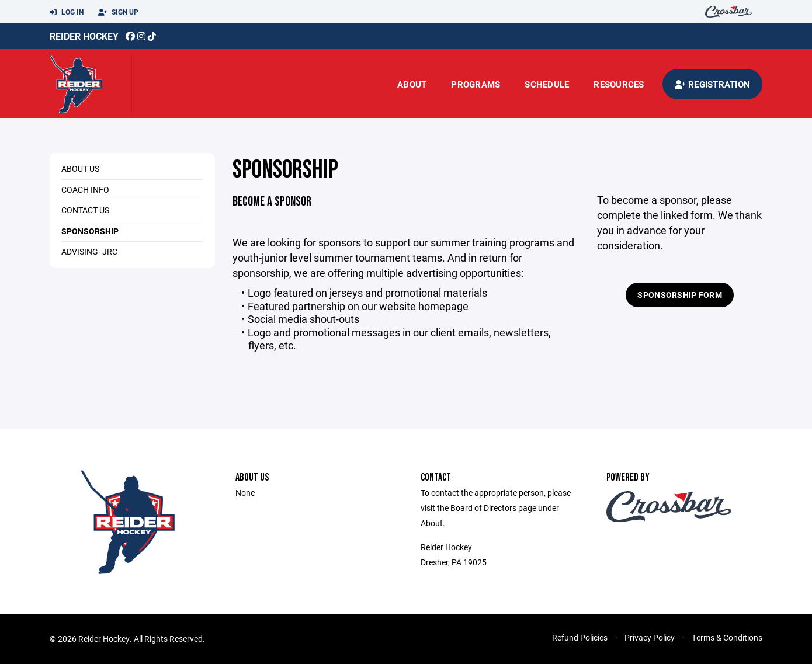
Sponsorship (90, 231)
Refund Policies (580, 637)
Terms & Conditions (727, 637)
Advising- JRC (89, 251)
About (412, 84)
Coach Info (85, 190)
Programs (476, 84)
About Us (80, 168)
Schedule (547, 84)
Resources (619, 84)
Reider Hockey (84, 36)
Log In (67, 12)
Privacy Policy (650, 637)
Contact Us (85, 210)
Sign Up (118, 12)
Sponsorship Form (679, 295)
